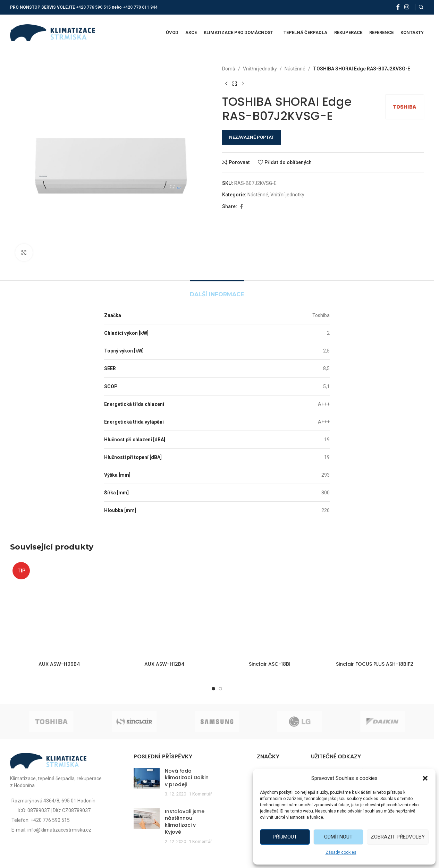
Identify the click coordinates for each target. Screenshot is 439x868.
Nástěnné (295, 69)
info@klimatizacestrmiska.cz (59, 830)
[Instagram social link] (407, 7)
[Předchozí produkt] (226, 84)
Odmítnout (338, 837)
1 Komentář (200, 794)
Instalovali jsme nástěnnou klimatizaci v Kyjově (185, 822)
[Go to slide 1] (213, 689)
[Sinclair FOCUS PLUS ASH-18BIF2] (375, 609)
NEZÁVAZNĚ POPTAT (252, 137)
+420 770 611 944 (140, 7)
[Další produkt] (243, 84)
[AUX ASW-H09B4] (59, 609)
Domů (229, 69)
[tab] (217, 291)
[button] (425, 778)
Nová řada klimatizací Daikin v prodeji (187, 778)
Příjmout (285, 837)
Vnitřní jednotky (260, 69)
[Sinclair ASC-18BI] (269, 609)
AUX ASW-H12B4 (164, 664)
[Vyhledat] (421, 7)
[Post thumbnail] (147, 783)
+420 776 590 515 (93, 7)
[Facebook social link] (398, 7)
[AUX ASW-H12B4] (164, 609)
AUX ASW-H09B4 (59, 664)
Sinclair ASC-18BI (270, 664)
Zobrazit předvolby (398, 837)
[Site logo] (53, 32)
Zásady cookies (341, 852)
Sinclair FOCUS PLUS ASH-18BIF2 (375, 664)
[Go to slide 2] (220, 689)
